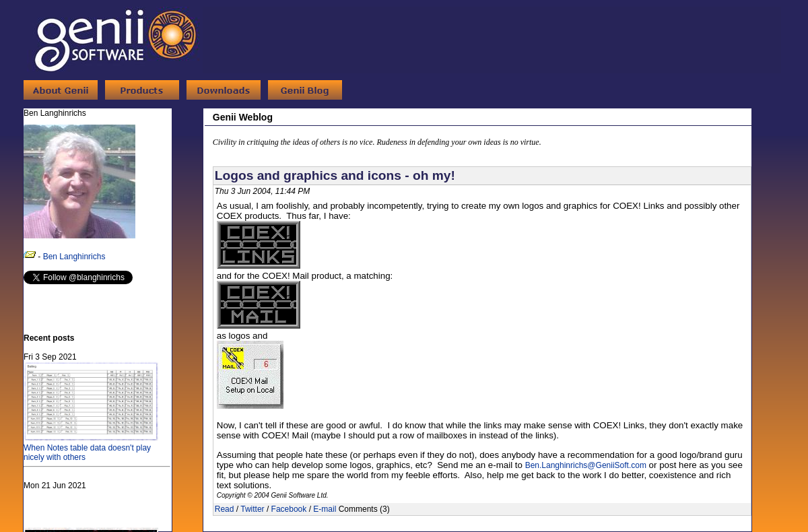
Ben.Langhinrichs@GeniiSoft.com (586, 465)
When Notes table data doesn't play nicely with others (91, 448)
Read (225, 509)
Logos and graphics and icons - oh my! (335, 175)
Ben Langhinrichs (74, 257)
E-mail (325, 509)
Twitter (252, 509)
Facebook (289, 509)
